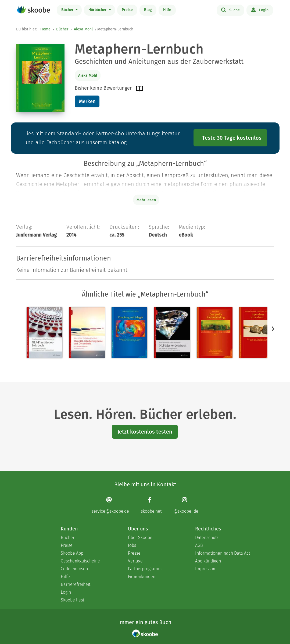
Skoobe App (72, 553)
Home (45, 29)
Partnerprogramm (145, 569)
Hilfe (167, 10)
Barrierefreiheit (76, 584)
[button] (273, 329)
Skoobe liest (72, 600)
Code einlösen (74, 569)
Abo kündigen (208, 561)
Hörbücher (98, 10)
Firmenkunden (142, 577)
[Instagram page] (186, 505)
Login (260, 10)
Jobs (132, 545)
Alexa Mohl (83, 29)
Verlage (135, 561)
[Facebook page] (151, 505)
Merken (87, 101)
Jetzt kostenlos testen (145, 432)
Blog (148, 10)
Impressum (206, 569)
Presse (134, 553)
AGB (199, 545)
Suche (230, 10)
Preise (127, 10)
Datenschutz (207, 538)
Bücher (68, 10)
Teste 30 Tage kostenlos (232, 138)
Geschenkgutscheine (80, 561)
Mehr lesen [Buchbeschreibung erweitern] (146, 200)
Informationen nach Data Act (223, 553)
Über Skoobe (140, 538)
